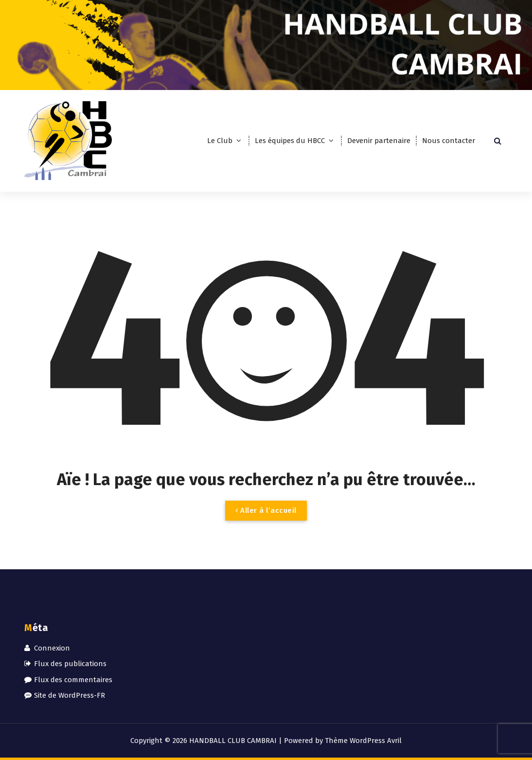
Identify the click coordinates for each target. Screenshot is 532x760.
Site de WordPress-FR (70, 695)
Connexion (52, 648)
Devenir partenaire (379, 141)
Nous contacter (449, 141)
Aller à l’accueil (266, 510)
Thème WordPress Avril (363, 741)
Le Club (220, 141)
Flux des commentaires (73, 680)
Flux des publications (70, 664)
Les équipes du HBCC (290, 141)
